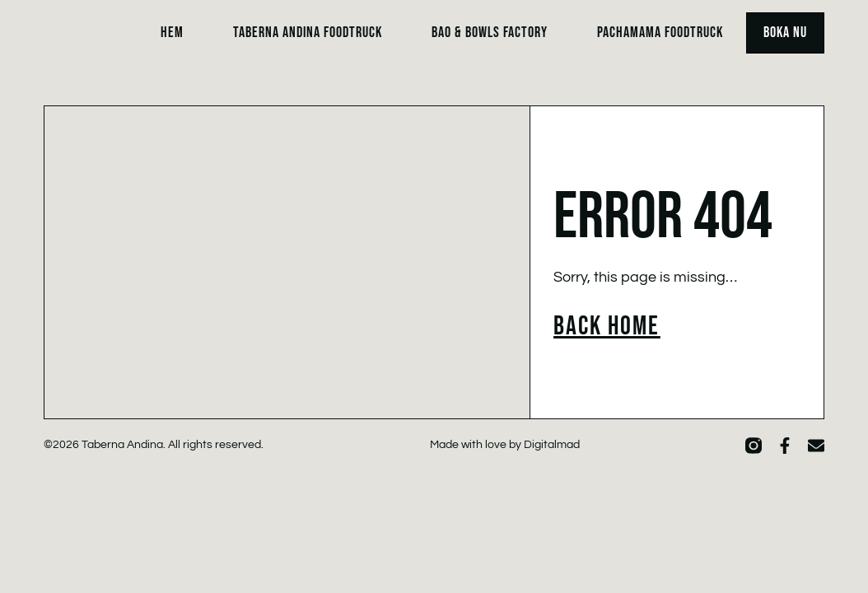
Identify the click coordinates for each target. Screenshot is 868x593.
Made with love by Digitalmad (505, 445)
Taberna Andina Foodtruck (308, 33)
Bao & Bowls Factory (490, 33)
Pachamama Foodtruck (660, 33)
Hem (172, 33)
